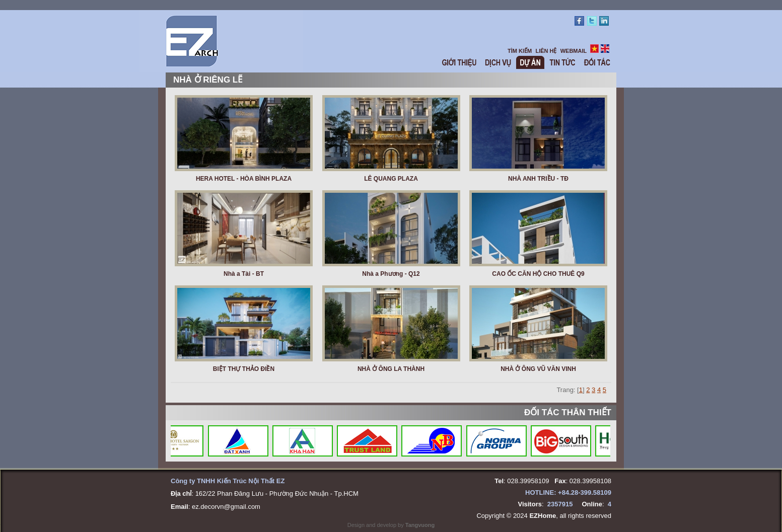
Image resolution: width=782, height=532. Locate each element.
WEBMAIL (574, 51)
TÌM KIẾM (520, 51)
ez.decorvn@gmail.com (226, 507)
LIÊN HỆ (546, 51)
